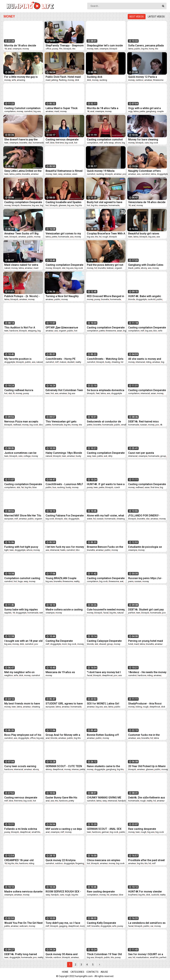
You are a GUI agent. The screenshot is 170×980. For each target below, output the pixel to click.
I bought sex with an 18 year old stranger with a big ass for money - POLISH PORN (23, 641)
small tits (36, 832)
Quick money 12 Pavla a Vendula (143, 77)
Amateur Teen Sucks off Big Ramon (21, 234)
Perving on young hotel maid (146, 641)
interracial (140, 362)
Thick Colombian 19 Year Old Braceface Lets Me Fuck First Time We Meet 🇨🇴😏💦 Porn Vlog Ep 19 (105, 954)
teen (96, 49)
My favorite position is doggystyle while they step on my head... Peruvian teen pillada (23, 359)
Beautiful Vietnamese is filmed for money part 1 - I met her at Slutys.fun (64, 171)
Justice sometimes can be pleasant (20, 453)
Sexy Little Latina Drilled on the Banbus (23, 171)
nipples (8, 613)
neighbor (9, 675)
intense (75, 769)
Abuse (104, 972)
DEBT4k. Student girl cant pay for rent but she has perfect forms (146, 610)
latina (131, 49)
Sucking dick (95, 77)
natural (40, 362)
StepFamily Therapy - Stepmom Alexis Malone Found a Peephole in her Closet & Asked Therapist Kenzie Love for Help (65, 46)
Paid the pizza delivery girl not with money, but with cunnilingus (105, 265)
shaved (103, 644)
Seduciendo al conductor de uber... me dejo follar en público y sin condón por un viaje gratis (106, 422)
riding (149, 362)
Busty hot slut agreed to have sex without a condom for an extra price (105, 202)
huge (20, 581)
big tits (145, 49)
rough (105, 237)
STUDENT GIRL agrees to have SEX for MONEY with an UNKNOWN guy (64, 704)
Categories (77, 972)
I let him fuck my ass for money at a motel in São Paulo (65, 547)
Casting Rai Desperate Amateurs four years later (61, 641)
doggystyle (162, 174)
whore (118, 143)
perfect (132, 613)
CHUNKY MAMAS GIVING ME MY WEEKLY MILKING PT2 (104, 798)
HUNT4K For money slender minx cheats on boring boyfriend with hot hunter (145, 892)
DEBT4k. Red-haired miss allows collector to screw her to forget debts (146, 422)
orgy (130, 111)
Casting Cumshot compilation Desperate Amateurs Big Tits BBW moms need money (22, 108)
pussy (55, 49)
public (137, 49)
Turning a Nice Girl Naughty (62, 296)
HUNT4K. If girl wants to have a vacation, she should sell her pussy (106, 484)
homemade (38, 143)
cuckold (152, 299)
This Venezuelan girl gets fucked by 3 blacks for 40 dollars (61, 422)
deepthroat (107, 675)
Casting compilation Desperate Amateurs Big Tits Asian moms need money (147, 484)
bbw (52, 143)
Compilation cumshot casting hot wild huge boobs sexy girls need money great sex (23, 578)
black (131, 268)
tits (74, 49)
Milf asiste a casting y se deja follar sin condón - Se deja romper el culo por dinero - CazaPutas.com (64, 829)
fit (14, 393)
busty (108, 362)
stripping (32, 331)
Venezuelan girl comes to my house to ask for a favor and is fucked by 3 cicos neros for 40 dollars (64, 234)
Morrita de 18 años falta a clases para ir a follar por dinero (103, 108)
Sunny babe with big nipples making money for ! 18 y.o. (21, 610)
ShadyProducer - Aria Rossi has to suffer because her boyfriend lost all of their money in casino (145, 704)
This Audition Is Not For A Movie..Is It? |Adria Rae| (20, 328)
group (163, 456)
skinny (49, 769)
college (27, 456)
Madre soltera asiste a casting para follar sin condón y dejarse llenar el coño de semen (64, 610)
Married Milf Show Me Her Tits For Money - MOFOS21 (23, 516)
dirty (110, 456)
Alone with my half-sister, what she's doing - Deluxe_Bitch (105, 516)
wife (14, 80)
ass (139, 174)
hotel (131, 644)
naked (7, 268)
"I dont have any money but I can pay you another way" (104, 672)
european (9, 519)
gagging (63, 926)
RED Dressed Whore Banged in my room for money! (105, 296)
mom (64, 644)
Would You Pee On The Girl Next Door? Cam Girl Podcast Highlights (23, 923)
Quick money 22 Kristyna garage (61, 860)
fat (22, 487)
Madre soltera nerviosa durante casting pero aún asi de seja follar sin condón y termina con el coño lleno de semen (23, 892)
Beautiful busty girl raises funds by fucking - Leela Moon (147, 234)
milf (47, 143)
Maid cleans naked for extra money (21, 265)
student (71, 362)
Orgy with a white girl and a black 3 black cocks (144, 108)
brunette (23, 143)
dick (77, 80)
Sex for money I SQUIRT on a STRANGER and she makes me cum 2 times (147, 954)
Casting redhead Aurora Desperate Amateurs (19, 390)
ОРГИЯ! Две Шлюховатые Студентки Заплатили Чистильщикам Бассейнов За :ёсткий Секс (64, 328)
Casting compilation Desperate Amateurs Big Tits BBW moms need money (23, 202)
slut (30, 143)
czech (117, 487)
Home (65, 972)
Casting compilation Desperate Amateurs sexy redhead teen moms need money (106, 453)
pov (124, 174)
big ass (37, 111)
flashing (63, 80)
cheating (116, 362)
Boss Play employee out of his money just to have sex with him (23, 735)
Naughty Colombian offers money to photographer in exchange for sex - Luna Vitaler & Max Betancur (147, 171)
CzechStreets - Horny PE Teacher (61, 359)
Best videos (137, 17)
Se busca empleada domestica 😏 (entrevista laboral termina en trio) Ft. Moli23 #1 (106, 390)
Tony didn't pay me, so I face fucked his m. (63, 923)
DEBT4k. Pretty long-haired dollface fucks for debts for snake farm (21, 954)
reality (78, 362)
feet (98, 393)
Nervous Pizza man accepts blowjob (21, 422)
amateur (148, 80)
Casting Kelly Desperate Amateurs (101, 923)
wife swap (109, 143)
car (152, 926)
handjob (122, 801)
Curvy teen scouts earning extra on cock (20, 766)
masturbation (142, 957)
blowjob (67, 49)
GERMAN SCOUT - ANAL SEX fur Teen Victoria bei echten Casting (104, 829)
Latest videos (156, 17)
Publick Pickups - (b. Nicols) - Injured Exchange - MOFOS (22, 296)
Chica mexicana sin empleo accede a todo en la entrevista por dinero (105, 860)
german (105, 832)
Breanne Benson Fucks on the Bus (105, 547)
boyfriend (133, 895)
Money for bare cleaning (143, 140)
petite (142, 111)
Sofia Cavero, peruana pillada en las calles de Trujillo (146, 46)
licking (139, 707)
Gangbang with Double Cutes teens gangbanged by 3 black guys (146, 265)
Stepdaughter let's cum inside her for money (105, 46)
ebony (144, 268)
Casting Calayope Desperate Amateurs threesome (104, 641)
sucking (103, 80)
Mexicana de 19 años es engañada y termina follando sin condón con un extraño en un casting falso (64, 672)
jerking (55, 80)
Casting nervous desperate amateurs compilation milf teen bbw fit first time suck (65, 140)
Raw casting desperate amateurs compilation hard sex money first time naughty (147, 829)
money (26, 49)
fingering (80, 863)
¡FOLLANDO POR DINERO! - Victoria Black (144, 516)
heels (63, 550)
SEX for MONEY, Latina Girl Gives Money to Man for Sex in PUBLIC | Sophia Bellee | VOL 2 (105, 704)
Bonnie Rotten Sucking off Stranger (103, 735)
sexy (60, 174)
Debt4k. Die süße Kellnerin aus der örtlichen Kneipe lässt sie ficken (147, 798)
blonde (132, 299)
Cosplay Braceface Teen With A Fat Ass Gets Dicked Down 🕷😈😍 (106, 234)
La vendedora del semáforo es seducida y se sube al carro (147, 923)
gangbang (151, 111)
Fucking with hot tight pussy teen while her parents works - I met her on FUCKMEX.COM (23, 547)
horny (151, 49)
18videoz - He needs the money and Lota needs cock (147, 672)
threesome (158, 80)
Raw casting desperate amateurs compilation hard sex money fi (106, 892)
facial (106, 613)
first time (60, 143)
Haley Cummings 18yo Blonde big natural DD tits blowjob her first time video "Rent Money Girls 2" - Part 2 (64, 453)
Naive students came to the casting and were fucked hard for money (105, 766)
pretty (71, 801)
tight (6, 550)
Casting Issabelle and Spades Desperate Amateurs (64, 202)
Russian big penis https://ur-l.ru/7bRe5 (145, 578)
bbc (155, 331)
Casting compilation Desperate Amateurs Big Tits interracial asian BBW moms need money (147, 390)
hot (76, 143)
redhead (17, 425)
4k (161, 425)
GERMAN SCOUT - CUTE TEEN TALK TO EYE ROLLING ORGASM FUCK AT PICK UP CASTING (64, 766)
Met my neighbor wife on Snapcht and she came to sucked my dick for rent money (23, 672)
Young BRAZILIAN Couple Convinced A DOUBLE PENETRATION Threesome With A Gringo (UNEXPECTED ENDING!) (65, 578)
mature (63, 362)
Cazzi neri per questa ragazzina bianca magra (143, 453)
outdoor (140, 80)
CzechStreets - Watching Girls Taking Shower (105, 359)
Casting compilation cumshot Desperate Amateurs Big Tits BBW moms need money (105, 140)
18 (5, 49)
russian (144, 425)
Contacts (92, 972)
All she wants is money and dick (145, 359)
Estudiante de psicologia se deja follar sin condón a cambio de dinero (145, 547)
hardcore (14, 331)
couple (160, 111)
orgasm (118, 268)
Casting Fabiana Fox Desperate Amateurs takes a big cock (65, 516)
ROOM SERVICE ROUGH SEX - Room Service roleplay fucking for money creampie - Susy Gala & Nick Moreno (64, 892)
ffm (61, 49)
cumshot (28, 111)
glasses (62, 205)
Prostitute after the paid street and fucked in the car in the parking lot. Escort (146, 860)
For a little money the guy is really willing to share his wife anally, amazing (22, 77)
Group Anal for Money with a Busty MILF (63, 735)
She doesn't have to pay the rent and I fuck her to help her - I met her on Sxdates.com (23, 140)
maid (48, 80)
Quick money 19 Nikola (101, 171)
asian (75, 174)
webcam (24, 926)
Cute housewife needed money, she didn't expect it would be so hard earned (106, 610)
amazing (21, 80)
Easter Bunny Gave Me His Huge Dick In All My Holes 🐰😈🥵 (65, 798)
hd (100, 237)
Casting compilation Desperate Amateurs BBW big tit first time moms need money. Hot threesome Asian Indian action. (106, 578)
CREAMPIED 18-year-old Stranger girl (19, 860)
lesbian (110, 268)
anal (10, 49)
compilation (10, 111)
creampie (17, 49)
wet (105, 456)
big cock (69, 143)
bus (54, 487)
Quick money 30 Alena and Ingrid (62, 954)
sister (90, 519)
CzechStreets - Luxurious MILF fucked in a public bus (64, 484)
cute (147, 143)
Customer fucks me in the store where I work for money (146, 735)
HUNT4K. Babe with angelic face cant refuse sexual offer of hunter (146, 296)
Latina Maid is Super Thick (62, 108)
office (48, 49)
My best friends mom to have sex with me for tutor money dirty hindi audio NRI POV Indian (23, 704)
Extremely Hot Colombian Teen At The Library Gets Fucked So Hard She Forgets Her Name (64, 390)
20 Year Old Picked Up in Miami (147, 766)
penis (131, 581)
